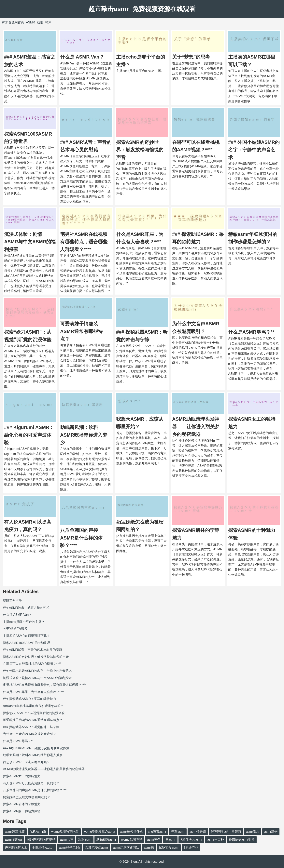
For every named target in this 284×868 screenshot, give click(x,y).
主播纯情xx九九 (43, 848)
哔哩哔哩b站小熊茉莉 (226, 832)
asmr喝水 (253, 832)
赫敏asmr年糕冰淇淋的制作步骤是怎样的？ (33, 706)
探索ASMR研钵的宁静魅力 (22, 804)
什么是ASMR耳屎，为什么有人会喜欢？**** (34, 692)
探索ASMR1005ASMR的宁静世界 (27, 643)
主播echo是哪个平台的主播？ (24, 622)
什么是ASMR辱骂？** (251, 332)
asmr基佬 (271, 832)
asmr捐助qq (13, 840)
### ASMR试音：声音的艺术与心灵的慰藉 (33, 650)
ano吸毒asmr (157, 832)
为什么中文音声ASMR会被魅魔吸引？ (30, 734)
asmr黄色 (154, 840)
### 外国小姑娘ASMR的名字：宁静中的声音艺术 (254, 150)
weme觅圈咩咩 (132, 840)
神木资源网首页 (13, 22)
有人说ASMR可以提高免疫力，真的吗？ (31, 783)
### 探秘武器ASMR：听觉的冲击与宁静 (31, 727)
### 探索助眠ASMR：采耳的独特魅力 (29, 699)
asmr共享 (67, 840)
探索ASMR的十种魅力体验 (22, 811)
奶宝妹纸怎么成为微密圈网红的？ (27, 797)
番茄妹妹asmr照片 (242, 840)
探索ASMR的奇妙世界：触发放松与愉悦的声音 (140, 150)
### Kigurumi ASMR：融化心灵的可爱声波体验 (29, 435)
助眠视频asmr (106, 840)
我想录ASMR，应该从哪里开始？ (26, 762)
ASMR (30, 22)
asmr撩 (149, 848)
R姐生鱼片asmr (191, 840)
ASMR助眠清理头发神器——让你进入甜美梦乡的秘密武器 (196, 427)
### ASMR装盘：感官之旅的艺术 (26, 608)
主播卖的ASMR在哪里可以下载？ (26, 636)
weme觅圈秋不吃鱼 (65, 832)
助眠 (40, 22)
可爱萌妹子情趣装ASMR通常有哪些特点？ (81, 331)
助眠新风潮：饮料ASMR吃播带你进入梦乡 (84, 435)
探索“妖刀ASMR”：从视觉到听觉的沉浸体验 (34, 713)
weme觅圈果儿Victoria (99, 832)
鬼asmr (170, 840)
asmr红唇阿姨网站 (126, 848)
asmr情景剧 (198, 832)
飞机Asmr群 (38, 832)
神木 (48, 22)
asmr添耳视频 (15, 832)
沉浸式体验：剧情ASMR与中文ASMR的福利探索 (30, 242)
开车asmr (178, 832)
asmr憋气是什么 (131, 832)
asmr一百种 (216, 840)
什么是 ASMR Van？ (82, 57)
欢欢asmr (85, 840)
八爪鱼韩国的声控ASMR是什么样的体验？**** (81, 538)
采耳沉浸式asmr (97, 848)
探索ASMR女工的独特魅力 (22, 776)
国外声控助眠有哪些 (41, 840)
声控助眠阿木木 (16, 848)
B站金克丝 (191, 848)
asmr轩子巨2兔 (70, 848)
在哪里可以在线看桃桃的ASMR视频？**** (32, 664)
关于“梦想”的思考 (191, 57)
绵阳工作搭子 (12, 601)
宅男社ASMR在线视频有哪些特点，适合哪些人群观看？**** (84, 242)
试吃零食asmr (169, 848)
